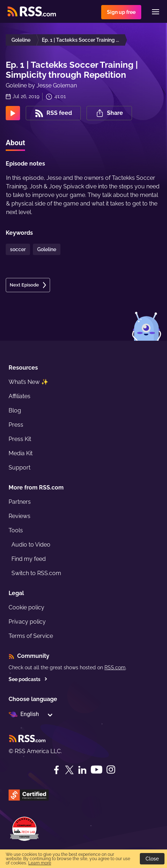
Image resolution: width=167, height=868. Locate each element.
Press (16, 425)
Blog (15, 410)
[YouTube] (97, 770)
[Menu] (156, 12)
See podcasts (28, 679)
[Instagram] (111, 770)
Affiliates (19, 396)
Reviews (19, 516)
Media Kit (21, 453)
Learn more (40, 863)
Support (19, 468)
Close (152, 859)
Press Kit (20, 439)
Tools (16, 530)
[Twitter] (69, 770)
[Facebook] (57, 770)
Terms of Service (31, 636)
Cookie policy (26, 607)
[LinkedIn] (82, 770)
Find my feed (29, 559)
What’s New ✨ (28, 382)
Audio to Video (31, 545)
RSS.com (115, 668)
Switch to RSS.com (36, 573)
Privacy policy (27, 622)
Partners (20, 502)
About (15, 143)
